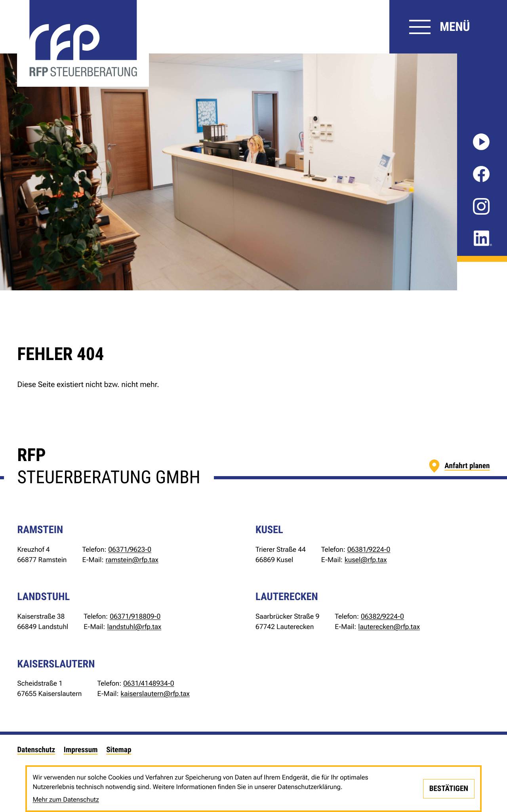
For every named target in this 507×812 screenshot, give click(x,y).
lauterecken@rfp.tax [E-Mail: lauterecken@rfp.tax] (389, 627)
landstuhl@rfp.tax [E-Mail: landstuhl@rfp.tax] (134, 627)
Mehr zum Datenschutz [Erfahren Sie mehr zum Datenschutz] (66, 800)
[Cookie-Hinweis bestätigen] (449, 789)
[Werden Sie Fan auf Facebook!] (481, 174)
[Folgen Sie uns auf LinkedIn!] (483, 238)
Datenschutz (36, 750)
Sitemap (119, 750)
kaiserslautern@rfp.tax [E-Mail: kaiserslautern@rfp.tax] (155, 694)
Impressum (81, 750)
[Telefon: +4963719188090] (135, 617)
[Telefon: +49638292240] (382, 617)
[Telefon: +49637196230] (130, 550)
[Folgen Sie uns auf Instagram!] (481, 206)
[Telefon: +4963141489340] (149, 684)
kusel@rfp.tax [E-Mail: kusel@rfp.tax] (366, 560)
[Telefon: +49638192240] (369, 550)
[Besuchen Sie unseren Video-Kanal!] (481, 142)
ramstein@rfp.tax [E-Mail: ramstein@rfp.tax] (132, 560)
